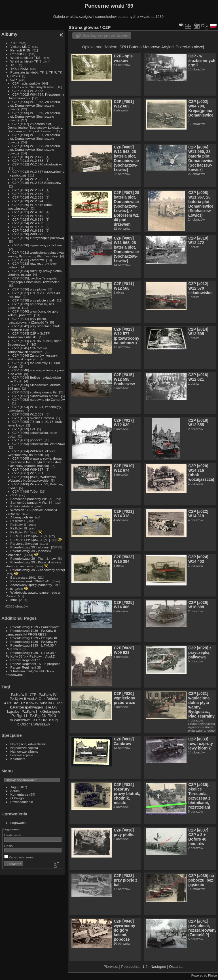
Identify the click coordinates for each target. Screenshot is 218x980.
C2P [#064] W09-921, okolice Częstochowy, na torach (32, 453)
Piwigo (212, 975)
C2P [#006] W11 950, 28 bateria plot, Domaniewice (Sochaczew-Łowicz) (34, 116)
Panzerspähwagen (24, 543)
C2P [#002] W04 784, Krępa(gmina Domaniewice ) (201, 111)
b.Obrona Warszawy (34, 724)
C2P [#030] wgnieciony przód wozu (39, 245)
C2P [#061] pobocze (27, 440)
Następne (158, 967)
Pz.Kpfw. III (19, 528)
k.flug (53, 720)
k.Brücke (51, 699)
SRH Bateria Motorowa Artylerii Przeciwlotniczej (162, 47)
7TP (13, 43)
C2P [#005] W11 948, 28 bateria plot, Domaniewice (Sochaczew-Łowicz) (34, 105)
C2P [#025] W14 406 (28, 227)
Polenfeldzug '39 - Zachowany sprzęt (38, 570)
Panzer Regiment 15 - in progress (35, 664)
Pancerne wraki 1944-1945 (30, 581)
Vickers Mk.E (20, 47)
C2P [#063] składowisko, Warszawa (39, 444)
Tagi (14, 787)
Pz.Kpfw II (19, 694)
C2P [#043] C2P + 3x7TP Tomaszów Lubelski (29, 335)
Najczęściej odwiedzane (28, 744)
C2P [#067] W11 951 (28, 473)
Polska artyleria (22, 506)
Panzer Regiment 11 (26, 660)
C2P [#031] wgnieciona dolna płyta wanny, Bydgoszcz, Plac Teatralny (36, 254)
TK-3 (52, 716)
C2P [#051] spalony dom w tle (35, 392)
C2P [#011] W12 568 (28, 161)
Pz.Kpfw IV (48, 694)
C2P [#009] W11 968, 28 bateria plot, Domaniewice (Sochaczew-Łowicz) (34, 149)
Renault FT (19, 54)
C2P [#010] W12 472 (28, 157)
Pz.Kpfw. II (18, 525)
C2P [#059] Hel (24, 429)
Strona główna (84, 27)
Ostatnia (176, 967)
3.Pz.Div (40, 720)
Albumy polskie (22, 517)
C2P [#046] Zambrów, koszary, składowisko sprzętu (33, 357)
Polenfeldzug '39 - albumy (30, 547)
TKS (60, 703)
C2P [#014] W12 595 (28, 179)
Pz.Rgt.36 (38, 716)
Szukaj (15, 791)
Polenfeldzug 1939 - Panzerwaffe (35, 627)
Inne (14, 600)
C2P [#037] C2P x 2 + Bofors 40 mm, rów (198, 837)
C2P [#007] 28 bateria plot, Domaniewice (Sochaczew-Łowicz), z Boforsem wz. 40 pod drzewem (35, 127)
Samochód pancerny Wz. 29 (31, 499)
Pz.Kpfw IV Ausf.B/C (37, 703)
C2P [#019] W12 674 (28, 201)
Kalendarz (18, 759)
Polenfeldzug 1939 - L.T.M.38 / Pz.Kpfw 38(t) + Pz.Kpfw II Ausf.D (31, 654)
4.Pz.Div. (11, 703)
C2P (14, 80)
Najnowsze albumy (25, 751)
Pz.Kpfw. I (18, 521)
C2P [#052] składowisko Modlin (36, 396)
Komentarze (19, 794)
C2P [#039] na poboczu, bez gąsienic (201, 880)
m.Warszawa (20, 720)
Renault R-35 (20, 50)
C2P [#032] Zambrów (28, 260)
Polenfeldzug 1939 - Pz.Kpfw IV (34, 642)
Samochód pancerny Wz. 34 (31, 502)
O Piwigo (17, 798)
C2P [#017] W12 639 (28, 194)
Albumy (9, 34)
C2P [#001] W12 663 (28, 91)
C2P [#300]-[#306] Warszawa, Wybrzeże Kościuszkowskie (32, 479)
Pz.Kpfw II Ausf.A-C (26, 699)
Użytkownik (13, 835)
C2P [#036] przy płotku (29, 289)
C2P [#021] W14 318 (28, 212)
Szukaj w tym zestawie (106, 35)
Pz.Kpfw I (29, 711)
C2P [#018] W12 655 (28, 197)
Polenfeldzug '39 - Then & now (33, 558)
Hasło (9, 846)
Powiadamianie (22, 802)
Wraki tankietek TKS (26, 58)
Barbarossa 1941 (23, 577)
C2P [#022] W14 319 (28, 216)
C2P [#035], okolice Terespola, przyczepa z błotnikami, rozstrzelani (34, 280)
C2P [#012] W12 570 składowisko (37, 164)
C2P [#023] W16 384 (28, 219)
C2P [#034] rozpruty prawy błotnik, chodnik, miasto (127, 794)
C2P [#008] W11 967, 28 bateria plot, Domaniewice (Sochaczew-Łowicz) (34, 138)
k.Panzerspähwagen (26, 707)
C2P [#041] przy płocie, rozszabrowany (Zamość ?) (28, 320)
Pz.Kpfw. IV (19, 532)
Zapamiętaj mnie (19, 857)
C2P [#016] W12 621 (28, 190)
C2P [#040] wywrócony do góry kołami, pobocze (124, 930)
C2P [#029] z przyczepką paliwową (38, 238)
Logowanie (19, 823)
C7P (14, 495)
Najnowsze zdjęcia (24, 748)
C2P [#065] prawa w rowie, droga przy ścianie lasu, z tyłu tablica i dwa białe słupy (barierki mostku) (35, 462)
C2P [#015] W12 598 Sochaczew (37, 183)
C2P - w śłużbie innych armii (34, 87)
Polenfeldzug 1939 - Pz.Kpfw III (34, 638)
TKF (14, 65)
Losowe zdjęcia (22, 755)
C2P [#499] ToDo (25, 491)
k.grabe (13, 711)
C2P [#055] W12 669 (28, 414)
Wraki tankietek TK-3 (26, 61)
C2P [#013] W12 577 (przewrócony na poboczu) (126, 336)
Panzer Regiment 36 (26, 667)
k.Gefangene (50, 711)
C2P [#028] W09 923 (28, 234)
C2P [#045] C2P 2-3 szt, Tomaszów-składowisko (28, 350)
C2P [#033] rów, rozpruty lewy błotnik (201, 744)
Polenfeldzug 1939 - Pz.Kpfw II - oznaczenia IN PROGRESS (32, 632)
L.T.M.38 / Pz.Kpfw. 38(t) (29, 540)
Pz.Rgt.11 (19, 716)
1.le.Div (51, 707)
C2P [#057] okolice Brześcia (33, 418)
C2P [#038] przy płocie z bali (34, 300)
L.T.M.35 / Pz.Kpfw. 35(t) (29, 536)
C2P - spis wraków (26, 83)
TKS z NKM (19, 69)
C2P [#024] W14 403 (28, 223)
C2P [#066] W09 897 (28, 469)
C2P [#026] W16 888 (28, 230)
